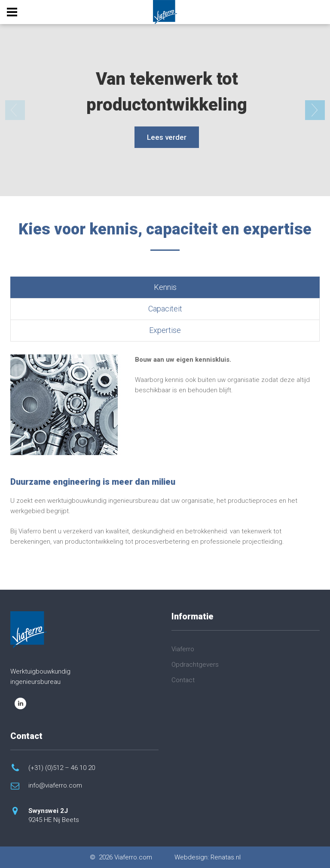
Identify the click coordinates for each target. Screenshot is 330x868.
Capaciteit (165, 309)
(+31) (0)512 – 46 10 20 (62, 768)
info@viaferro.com (55, 785)
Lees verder (167, 137)
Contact (183, 680)
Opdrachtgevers (195, 665)
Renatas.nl (226, 857)
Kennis (165, 287)
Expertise (165, 330)
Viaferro (183, 649)
